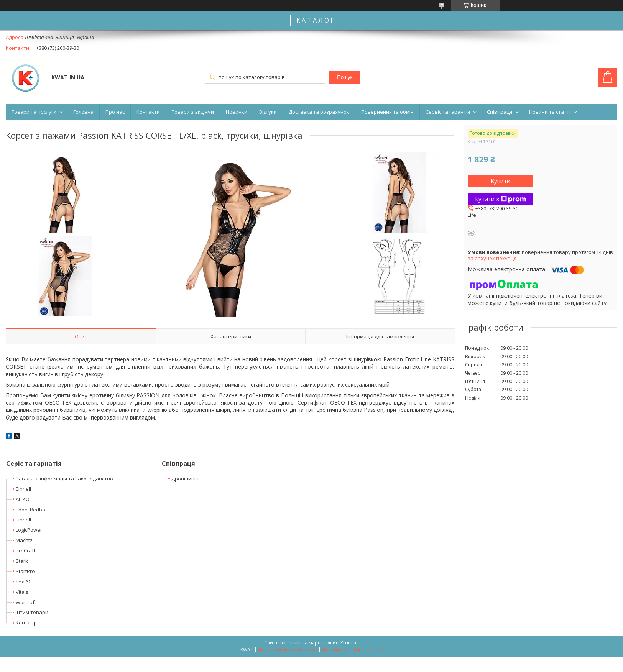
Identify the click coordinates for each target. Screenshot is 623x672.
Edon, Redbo (30, 510)
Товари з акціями (193, 112)
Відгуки (268, 112)
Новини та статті (550, 112)
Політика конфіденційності (353, 650)
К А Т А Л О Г (315, 20)
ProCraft (25, 551)
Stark (22, 561)
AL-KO (23, 499)
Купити (501, 181)
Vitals (22, 592)
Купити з (501, 199)
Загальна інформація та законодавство (64, 479)
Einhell (23, 489)
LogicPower (29, 530)
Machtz (24, 540)
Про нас (115, 112)
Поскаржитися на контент (288, 650)
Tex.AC (24, 582)
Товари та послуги (34, 112)
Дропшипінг (186, 479)
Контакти (148, 112)
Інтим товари (32, 612)
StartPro (25, 571)
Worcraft (26, 602)
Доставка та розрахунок (319, 112)
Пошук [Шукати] (345, 77)
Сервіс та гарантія (448, 112)
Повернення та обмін (387, 112)
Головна (83, 112)
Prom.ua (350, 643)
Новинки (237, 112)
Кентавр (26, 623)
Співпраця (500, 112)
